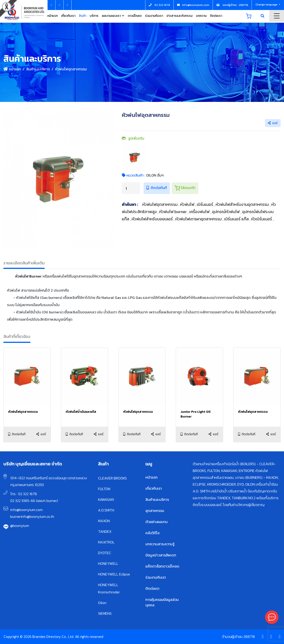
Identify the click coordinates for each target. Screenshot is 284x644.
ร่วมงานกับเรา (154, 16)
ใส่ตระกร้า (185, 188)
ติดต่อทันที (157, 188)
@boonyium (20, 526)
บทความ (201, 16)
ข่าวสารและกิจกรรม (179, 16)
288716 (249, 637)
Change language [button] (267, 5)
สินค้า (83, 16)
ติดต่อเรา (216, 16)
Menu (277, 16)
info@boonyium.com (26, 510)
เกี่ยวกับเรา (68, 16)
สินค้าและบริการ (38, 69)
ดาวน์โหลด (135, 16)
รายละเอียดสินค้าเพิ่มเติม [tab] (24, 263)
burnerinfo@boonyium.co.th (32, 516)
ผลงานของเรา (111, 16)
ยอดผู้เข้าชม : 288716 (232, 5)
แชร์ (273, 123)
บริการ (94, 16)
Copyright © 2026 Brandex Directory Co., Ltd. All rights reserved (53, 637)
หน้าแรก (53, 16)
